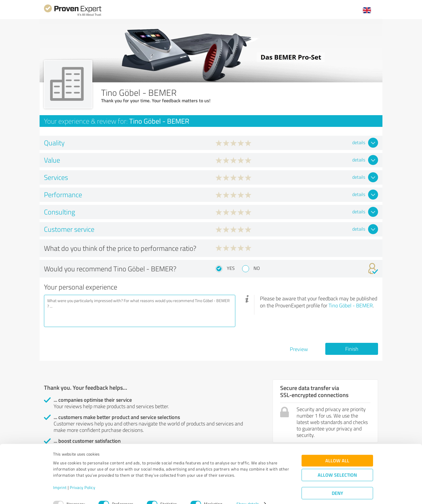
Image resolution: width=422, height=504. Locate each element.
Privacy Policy (82, 477)
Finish (352, 349)
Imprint (60, 477)
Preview (299, 349)
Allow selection (337, 464)
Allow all (337, 450)
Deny (337, 482)
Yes (231, 268)
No (257, 268)
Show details (248, 493)
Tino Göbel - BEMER (351, 305)
